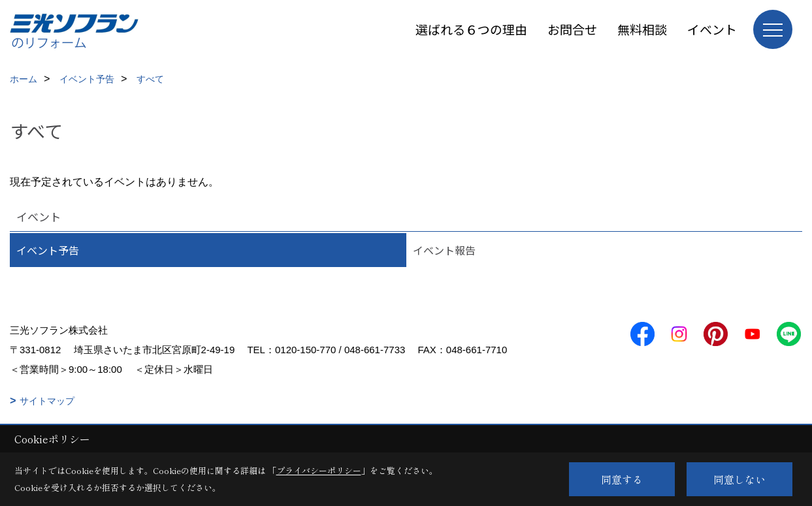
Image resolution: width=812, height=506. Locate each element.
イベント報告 (444, 250)
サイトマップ (47, 401)
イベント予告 (48, 250)
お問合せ (572, 29)
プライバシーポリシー (319, 470)
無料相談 (642, 29)
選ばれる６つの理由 (471, 29)
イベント (712, 29)
